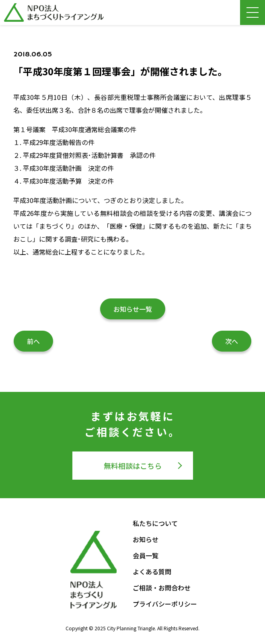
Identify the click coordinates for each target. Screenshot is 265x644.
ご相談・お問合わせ (162, 588)
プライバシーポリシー (165, 604)
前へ (33, 341)
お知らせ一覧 (133, 309)
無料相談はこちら (133, 466)
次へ (232, 341)
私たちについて (155, 523)
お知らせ (146, 539)
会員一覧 (146, 555)
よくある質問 (152, 572)
